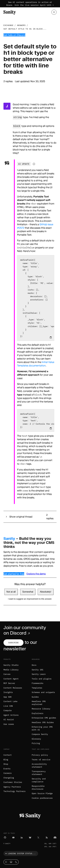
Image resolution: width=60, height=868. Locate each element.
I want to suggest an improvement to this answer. (30, 599)
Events (7, 769)
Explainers (38, 713)
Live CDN (8, 706)
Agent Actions (11, 715)
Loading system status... (20, 854)
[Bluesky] (30, 837)
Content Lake (10, 701)
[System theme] (11, 862)
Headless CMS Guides (43, 722)
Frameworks (38, 683)
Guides (35, 697)
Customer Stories (13, 782)
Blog (6, 760)
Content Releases (13, 688)
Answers (21, 25)
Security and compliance (39, 780)
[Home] (10, 12)
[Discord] (55, 837)
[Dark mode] (16, 862)
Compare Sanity (40, 734)
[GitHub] (5, 837)
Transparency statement (39, 773)
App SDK (8, 697)
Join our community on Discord (25, 630)
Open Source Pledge (42, 793)
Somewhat (28, 592)
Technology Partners (14, 791)
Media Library (11, 670)
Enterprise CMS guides (44, 718)
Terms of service (41, 760)
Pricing (36, 743)
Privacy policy (40, 755)
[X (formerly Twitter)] (38, 837)
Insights (8, 692)
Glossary (36, 739)
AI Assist (9, 720)
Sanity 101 (38, 670)
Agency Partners (12, 787)
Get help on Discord (14, 35)
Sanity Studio (11, 665)
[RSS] (47, 837)
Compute (8, 710)
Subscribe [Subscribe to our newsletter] (13, 643)
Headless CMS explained (39, 703)
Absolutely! (46, 592)
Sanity (9, 539)
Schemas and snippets (43, 692)
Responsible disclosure (38, 788)
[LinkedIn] (22, 837)
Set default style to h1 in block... (25, 29)
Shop (6, 764)
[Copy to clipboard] (51, 337)
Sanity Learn (39, 674)
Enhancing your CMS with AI (42, 728)
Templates (37, 688)
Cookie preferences (42, 798)
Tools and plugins (42, 679)
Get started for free (14, 574)
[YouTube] (13, 837)
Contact (8, 755)
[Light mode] (6, 862)
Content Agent (11, 679)
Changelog (9, 778)
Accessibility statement (39, 765)
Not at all (11, 592)
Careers (8, 773)
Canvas (7, 674)
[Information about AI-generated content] (34, 164)
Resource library (41, 709)
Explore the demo (36, 574)
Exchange (8, 25)
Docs (34, 665)
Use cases (9, 724)
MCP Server (9, 683)
